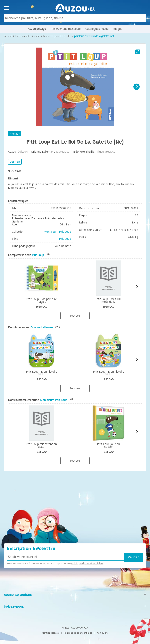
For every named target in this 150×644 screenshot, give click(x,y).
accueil (8, 36)
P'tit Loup (65, 239)
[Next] (137, 87)
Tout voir (75, 316)
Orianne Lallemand (43, 152)
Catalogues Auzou (97, 29)
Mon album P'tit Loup (57, 232)
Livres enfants (23, 36)
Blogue (118, 29)
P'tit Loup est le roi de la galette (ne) (94, 36)
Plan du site (102, 633)
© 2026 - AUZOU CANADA (75, 628)
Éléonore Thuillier (84, 152)
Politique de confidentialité (87, 563)
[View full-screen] (138, 52)
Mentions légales (51, 633)
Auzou (12, 152)
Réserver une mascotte (66, 29)
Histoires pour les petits (57, 36)
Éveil (37, 36)
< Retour (14, 134)
